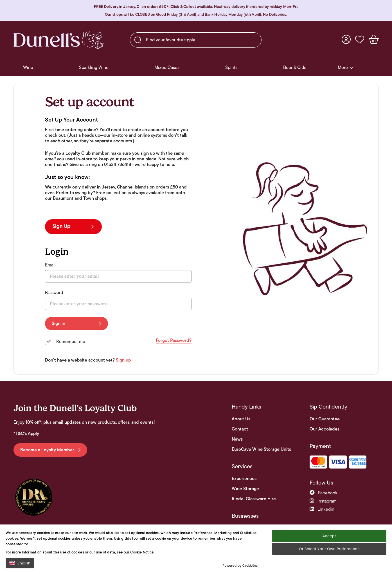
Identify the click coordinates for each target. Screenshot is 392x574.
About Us (241, 419)
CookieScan (251, 566)
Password (54, 293)
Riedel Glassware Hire (254, 499)
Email (50, 265)
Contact (240, 429)
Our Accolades (325, 429)
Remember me (71, 341)
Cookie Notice (142, 552)
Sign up (123, 360)
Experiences (244, 479)
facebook (324, 493)
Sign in (76, 323)
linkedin (322, 509)
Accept (329, 536)
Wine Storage (245, 489)
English (20, 563)
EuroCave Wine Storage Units (261, 449)
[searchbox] (196, 40)
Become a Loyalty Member (50, 450)
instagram (323, 501)
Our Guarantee (325, 419)
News (237, 439)
